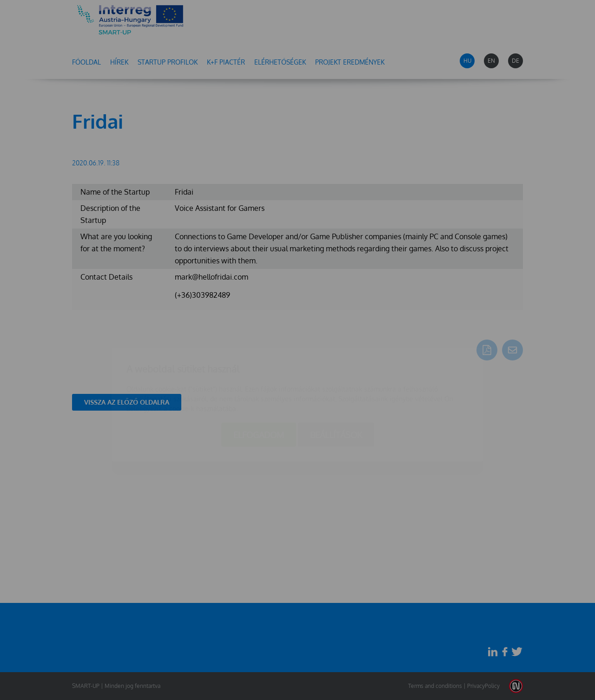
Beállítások (336, 380)
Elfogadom (259, 380)
